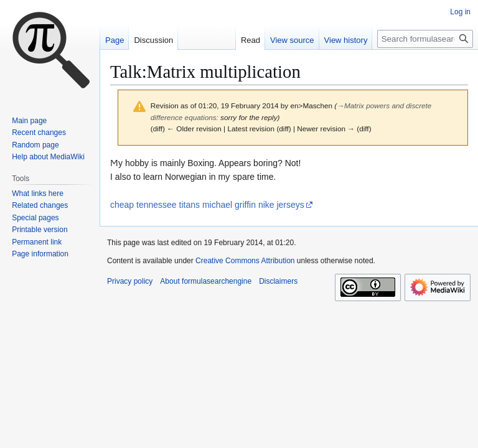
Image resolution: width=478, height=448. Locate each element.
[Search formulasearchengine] (425, 39)
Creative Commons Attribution (245, 261)
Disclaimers (278, 281)
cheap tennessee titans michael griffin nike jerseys (207, 205)
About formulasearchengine (206, 281)
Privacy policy (130, 281)
